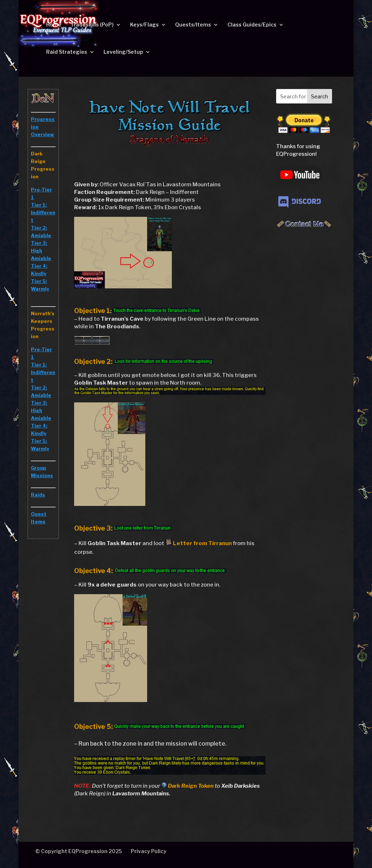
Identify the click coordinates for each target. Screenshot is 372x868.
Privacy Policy (149, 851)
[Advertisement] (304, 349)
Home (54, 25)
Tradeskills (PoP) (92, 25)
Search (320, 96)
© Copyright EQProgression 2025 (78, 851)
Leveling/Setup (123, 52)
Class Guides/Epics (252, 25)
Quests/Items (193, 25)
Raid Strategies (67, 52)
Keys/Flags (144, 25)
